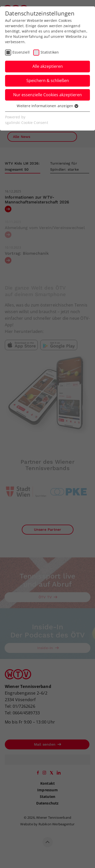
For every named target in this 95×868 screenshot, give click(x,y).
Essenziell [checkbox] (21, 52)
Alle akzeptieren (48, 66)
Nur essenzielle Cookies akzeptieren (48, 95)
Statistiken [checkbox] (50, 52)
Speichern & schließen (48, 81)
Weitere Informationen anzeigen (47, 106)
